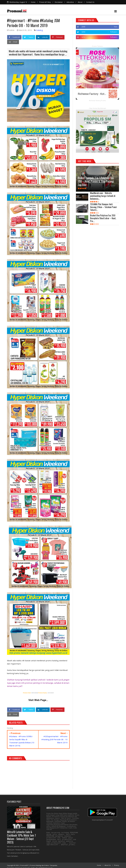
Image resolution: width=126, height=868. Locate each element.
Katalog (39, 27)
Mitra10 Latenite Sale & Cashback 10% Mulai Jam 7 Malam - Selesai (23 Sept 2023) (21, 834)
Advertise (70, 2)
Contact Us (90, 2)
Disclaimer (59, 2)
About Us (108, 862)
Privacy (117, 862)
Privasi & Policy (45, 2)
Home (33, 2)
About (80, 2)
